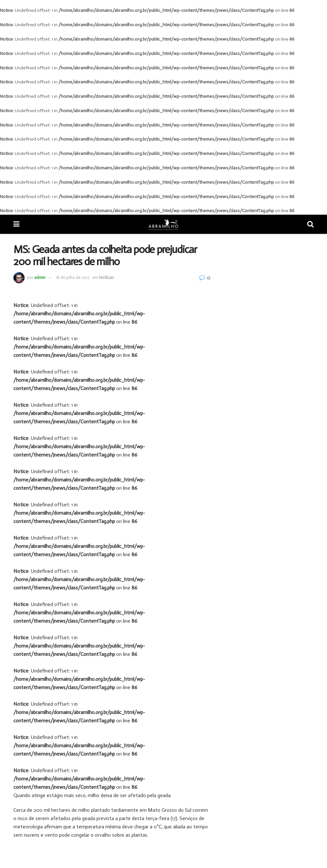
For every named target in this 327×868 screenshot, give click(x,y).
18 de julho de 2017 (73, 277)
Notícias (106, 277)
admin (40, 277)
